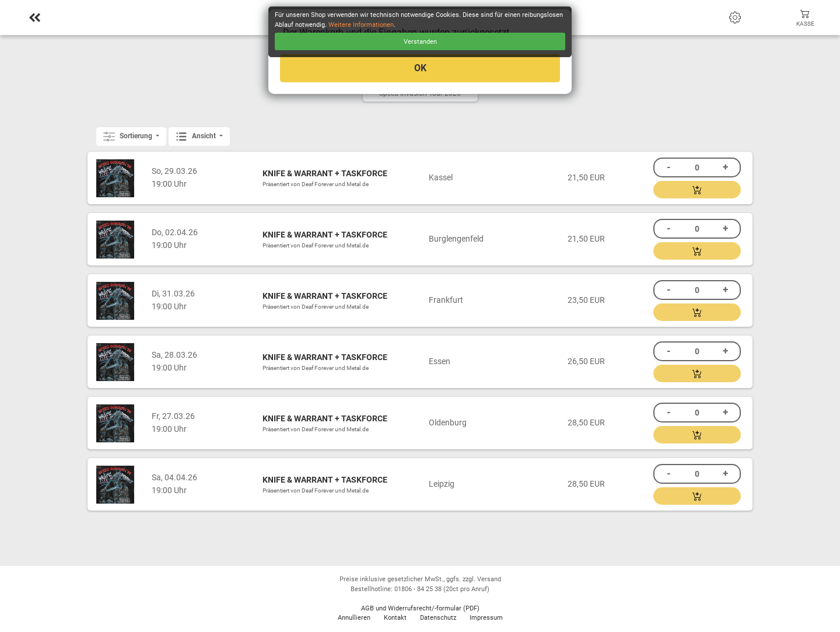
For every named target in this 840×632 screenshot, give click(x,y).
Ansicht (197, 137)
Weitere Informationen (361, 25)
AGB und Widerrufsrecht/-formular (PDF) (420, 608)
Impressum (486, 618)
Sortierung (129, 137)
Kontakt (395, 618)
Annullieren (354, 618)
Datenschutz (438, 618)
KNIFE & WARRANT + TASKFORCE (325, 174)
